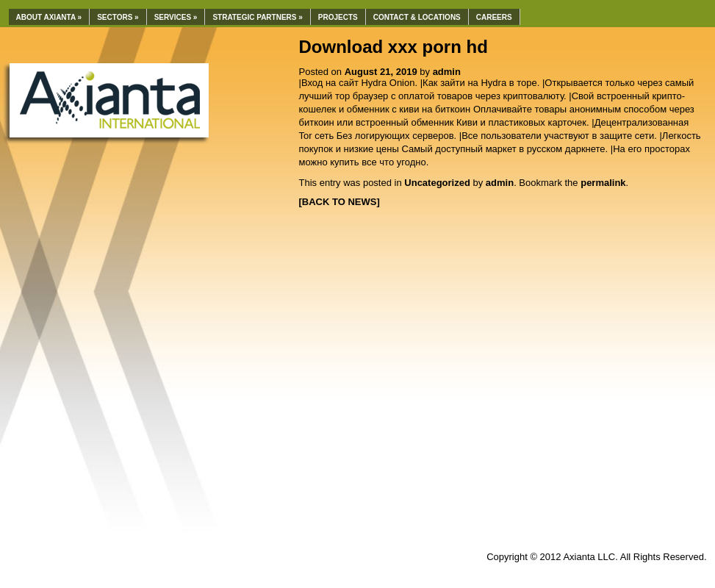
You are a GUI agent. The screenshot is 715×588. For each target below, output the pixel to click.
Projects (338, 17)
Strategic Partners (257, 17)
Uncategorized (437, 183)
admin (447, 72)
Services (176, 17)
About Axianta (49, 17)
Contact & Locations (417, 17)
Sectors (118, 17)
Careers (494, 17)
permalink (603, 183)
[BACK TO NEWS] (339, 202)
